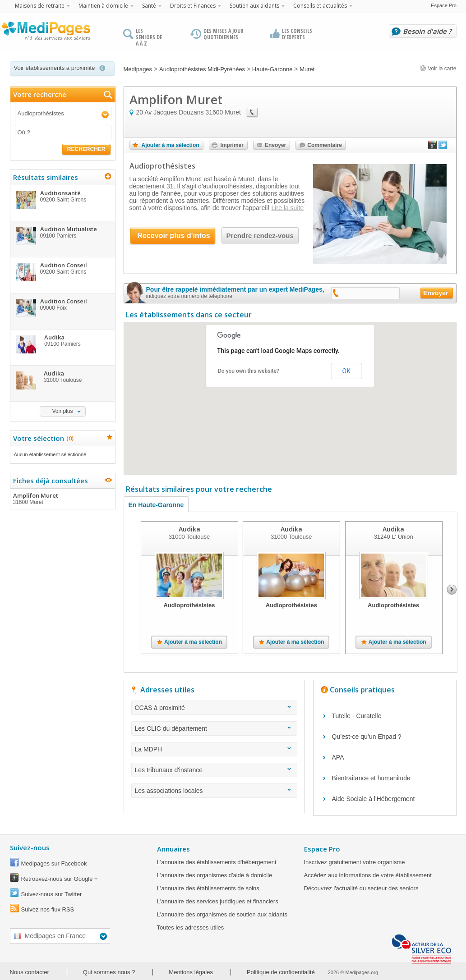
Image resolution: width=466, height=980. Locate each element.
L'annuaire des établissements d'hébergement (217, 862)
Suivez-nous (30, 847)
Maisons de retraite (40, 6)
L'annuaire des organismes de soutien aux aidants (222, 914)
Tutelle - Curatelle (357, 716)
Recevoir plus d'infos (174, 236)
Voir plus (62, 411)
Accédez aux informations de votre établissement (368, 875)
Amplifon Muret (62, 499)
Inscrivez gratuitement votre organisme (355, 862)
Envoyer (275, 145)
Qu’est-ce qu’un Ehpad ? (367, 737)
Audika (189, 529)
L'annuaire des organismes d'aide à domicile (215, 875)
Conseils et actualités (320, 6)
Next (452, 590)
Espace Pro (444, 5)
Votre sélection (42, 438)
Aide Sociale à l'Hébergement (374, 799)
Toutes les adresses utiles (191, 927)
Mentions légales (191, 972)
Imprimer (232, 145)
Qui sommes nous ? (109, 972)
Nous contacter (30, 972)
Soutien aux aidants (254, 6)
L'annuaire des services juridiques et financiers (218, 901)
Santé (149, 6)
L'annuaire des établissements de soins (208, 888)
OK (346, 371)
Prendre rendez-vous (260, 236)
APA (338, 757)
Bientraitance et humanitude (371, 778)
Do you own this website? (249, 371)
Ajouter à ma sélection (171, 145)
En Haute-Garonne (156, 505)
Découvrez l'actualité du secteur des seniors (361, 888)
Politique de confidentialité (281, 972)
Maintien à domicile (103, 6)
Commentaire (325, 145)
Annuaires (173, 849)
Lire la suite (288, 208)
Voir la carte (438, 69)
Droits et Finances (193, 6)
